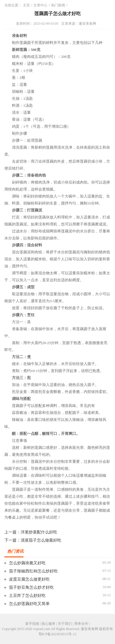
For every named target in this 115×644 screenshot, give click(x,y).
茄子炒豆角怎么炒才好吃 (31, 587)
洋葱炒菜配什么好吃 (39, 532)
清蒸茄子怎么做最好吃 (41, 540)
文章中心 (40, 5)
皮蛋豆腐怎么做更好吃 (29, 579)
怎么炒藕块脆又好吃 (27, 563)
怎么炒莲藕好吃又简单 (29, 604)
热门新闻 (58, 5)
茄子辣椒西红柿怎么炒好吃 (33, 571)
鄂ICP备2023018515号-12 (58, 634)
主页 (26, 5)
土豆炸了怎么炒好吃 (27, 596)
